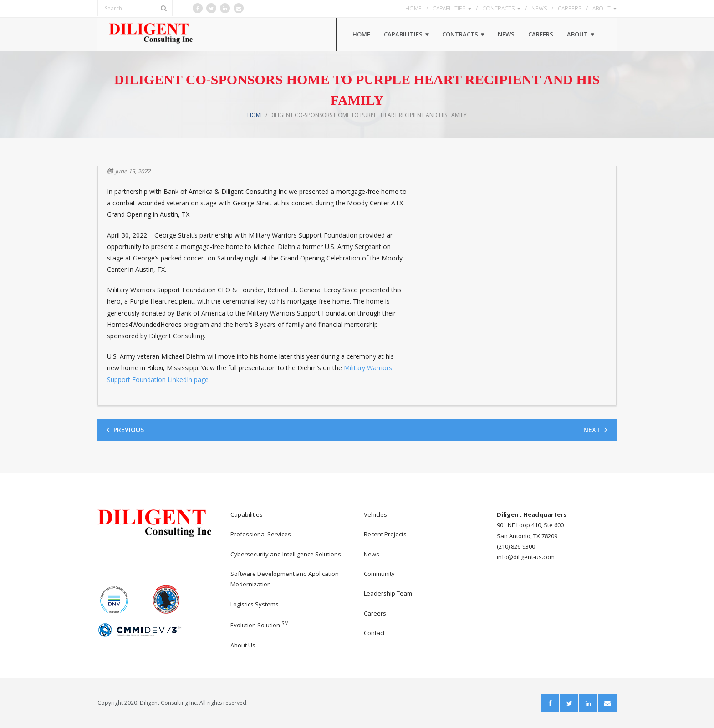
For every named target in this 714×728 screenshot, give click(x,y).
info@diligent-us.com (526, 557)
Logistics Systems (255, 604)
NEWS (539, 8)
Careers (375, 613)
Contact (374, 633)
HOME (413, 8)
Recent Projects (385, 534)
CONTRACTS (498, 8)
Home (255, 115)
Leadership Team (388, 593)
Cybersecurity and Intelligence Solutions (286, 554)
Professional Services (261, 534)
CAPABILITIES (449, 8)
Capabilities (247, 514)
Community (379, 574)
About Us (243, 645)
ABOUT (602, 8)
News (372, 554)
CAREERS (570, 8)
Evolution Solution (260, 625)
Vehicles (375, 514)
